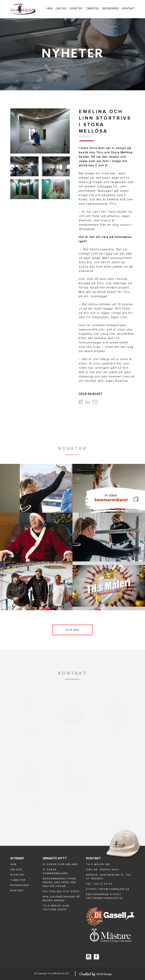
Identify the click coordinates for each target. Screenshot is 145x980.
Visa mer (72, 630)
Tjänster (92, 8)
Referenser (110, 8)
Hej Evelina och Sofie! (61, 891)
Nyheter (76, 8)
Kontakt (128, 8)
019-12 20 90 (103, 884)
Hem (49, 8)
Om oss (61, 8)
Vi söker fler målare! (61, 864)
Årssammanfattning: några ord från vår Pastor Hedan (60, 882)
